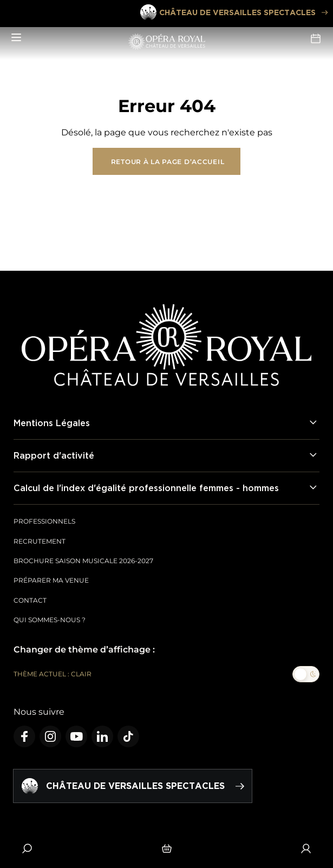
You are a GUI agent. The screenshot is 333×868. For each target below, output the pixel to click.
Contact (30, 600)
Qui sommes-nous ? (50, 620)
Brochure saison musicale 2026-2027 (83, 561)
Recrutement (40, 541)
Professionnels (44, 521)
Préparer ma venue (51, 580)
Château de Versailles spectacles (233, 12)
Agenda (316, 38)
